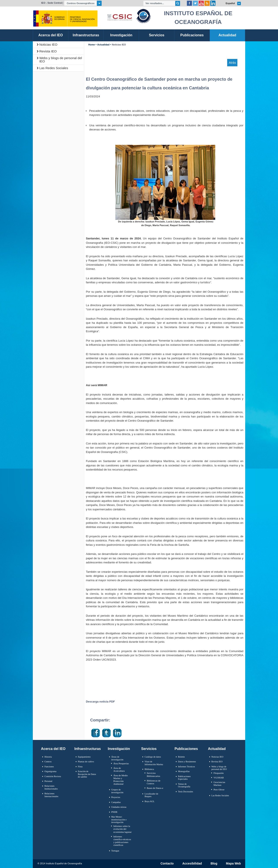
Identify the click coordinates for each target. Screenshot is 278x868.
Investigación (119, 749)
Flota (80, 767)
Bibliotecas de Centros (154, 782)
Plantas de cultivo (86, 762)
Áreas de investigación (117, 758)
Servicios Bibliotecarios (154, 774)
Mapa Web (233, 864)
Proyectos (116, 797)
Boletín (181, 757)
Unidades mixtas (119, 807)
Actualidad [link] (227, 35)
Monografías (184, 771)
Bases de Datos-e (155, 788)
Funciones (49, 767)
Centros (48, 762)
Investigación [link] (121, 35)
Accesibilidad (192, 864)
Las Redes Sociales (54, 68)
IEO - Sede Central (52, 3)
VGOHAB (219, 778)
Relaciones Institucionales (51, 787)
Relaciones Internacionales (51, 795)
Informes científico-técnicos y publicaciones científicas (122, 841)
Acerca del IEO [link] (50, 35)
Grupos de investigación (117, 791)
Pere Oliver (219, 790)
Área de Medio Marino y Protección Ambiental (121, 780)
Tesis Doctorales (186, 792)
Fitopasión (218, 773)
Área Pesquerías (121, 763)
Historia (48, 757)
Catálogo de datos (153, 757)
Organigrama (50, 771)
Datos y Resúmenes (187, 762)
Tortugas (115, 851)
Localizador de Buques (151, 795)
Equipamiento (84, 757)
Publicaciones (186, 749)
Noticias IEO (48, 44)
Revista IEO (48, 51)
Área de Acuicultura (119, 769)
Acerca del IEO (53, 749)
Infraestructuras (88, 749)
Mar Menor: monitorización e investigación (119, 820)
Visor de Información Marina (154, 763)
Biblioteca (149, 769)
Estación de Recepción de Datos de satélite (87, 774)
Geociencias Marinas (219, 784)
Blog (214, 864)
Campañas (116, 802)
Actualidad (103, 45)
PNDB (114, 812)
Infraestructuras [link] (86, 35)
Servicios (149, 749)
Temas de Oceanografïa (184, 785)
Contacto (167, 864)
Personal (48, 781)
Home (91, 45)
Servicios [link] (157, 35)
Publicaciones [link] (192, 35)
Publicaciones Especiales (184, 778)
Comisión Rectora (53, 776)
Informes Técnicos (187, 767)
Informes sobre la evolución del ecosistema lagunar (122, 829)
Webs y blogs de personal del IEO (61, 60)
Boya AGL (150, 801)
